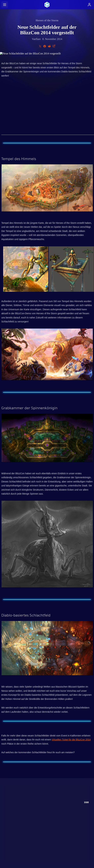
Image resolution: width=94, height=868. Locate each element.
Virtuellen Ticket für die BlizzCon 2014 (71, 740)
